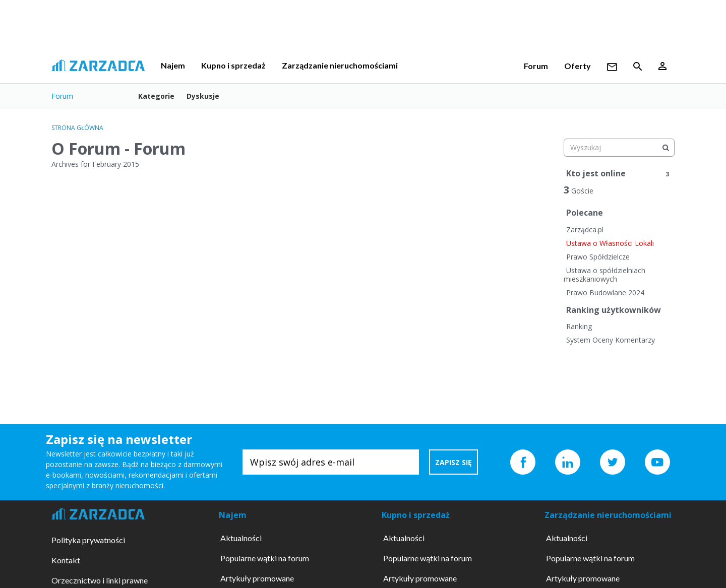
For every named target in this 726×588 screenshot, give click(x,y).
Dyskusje (203, 96)
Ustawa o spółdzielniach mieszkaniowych (604, 275)
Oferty (578, 66)
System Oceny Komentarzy (611, 340)
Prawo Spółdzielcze (598, 257)
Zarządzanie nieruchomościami (340, 65)
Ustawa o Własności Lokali (610, 243)
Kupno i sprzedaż (233, 65)
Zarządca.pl (585, 230)
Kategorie (156, 96)
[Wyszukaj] (665, 148)
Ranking (579, 326)
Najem (173, 65)
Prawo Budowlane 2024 (605, 292)
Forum (536, 66)
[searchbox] (619, 148)
